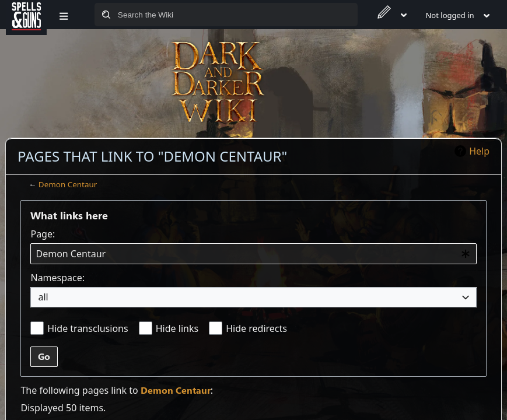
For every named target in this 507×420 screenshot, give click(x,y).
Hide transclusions (88, 328)
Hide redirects (256, 328)
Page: (43, 234)
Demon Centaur (68, 184)
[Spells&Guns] (26, 15)
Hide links (177, 328)
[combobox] (253, 254)
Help (479, 151)
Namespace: (57, 278)
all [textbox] (43, 297)
